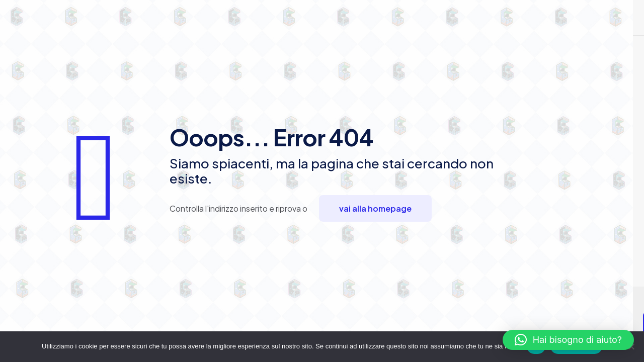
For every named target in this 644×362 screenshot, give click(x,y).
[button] (568, 340)
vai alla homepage (375, 208)
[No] (631, 346)
